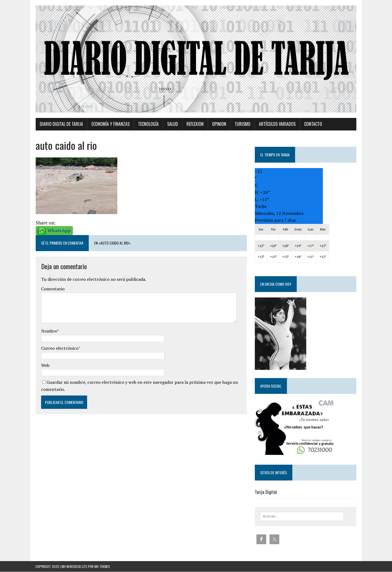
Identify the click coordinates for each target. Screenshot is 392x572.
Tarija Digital (266, 492)
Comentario (53, 289)
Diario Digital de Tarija (61, 124)
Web (45, 365)
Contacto (313, 124)
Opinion (219, 124)
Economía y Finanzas (110, 124)
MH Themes (102, 567)
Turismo (242, 124)
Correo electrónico (59, 348)
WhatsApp (59, 231)
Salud (172, 124)
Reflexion (195, 124)
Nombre (49, 331)
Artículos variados (277, 124)
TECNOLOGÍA (148, 124)
